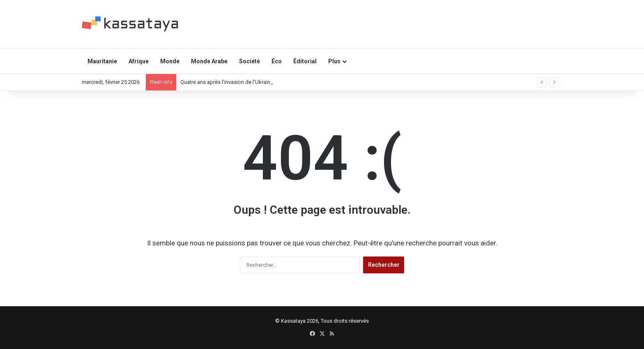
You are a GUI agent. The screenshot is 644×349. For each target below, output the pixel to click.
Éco (277, 61)
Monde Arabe (209, 61)
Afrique (139, 61)
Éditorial (305, 61)
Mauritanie (102, 61)
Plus (334, 61)
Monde (170, 61)
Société (250, 61)
